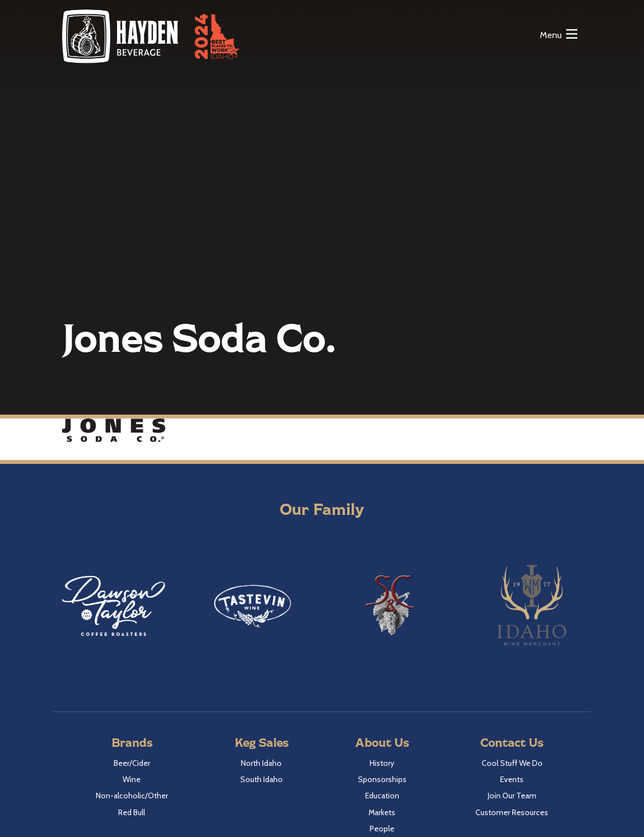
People (382, 829)
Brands (132, 742)
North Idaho (261, 763)
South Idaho (262, 779)
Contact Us (512, 742)
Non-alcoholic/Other (132, 796)
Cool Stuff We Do (512, 763)
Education (382, 796)
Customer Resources (512, 812)
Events (512, 779)
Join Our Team (512, 796)
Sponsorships (382, 779)
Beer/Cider (132, 763)
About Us (382, 742)
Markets (382, 812)
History (382, 763)
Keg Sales (262, 742)
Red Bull (132, 812)
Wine (132, 779)
